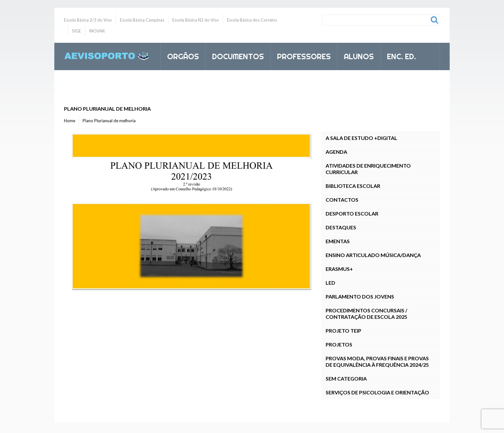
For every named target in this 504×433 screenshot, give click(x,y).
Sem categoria (346, 378)
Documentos (235, 55)
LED (330, 283)
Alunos (356, 55)
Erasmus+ (339, 269)
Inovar (181, 84)
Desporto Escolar (352, 213)
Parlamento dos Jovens (360, 296)
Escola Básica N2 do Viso (196, 20)
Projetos (339, 344)
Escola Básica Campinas (142, 20)
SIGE (76, 31)
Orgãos (180, 55)
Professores (301, 55)
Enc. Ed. (399, 55)
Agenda (336, 152)
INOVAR (97, 31)
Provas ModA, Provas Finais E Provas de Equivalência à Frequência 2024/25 (377, 361)
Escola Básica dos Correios (252, 20)
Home (70, 121)
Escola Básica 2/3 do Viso (88, 20)
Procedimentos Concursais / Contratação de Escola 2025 (366, 313)
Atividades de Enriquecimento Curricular (368, 169)
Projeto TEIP (343, 331)
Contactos (342, 200)
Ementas (338, 241)
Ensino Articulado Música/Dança (373, 255)
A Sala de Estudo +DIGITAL (361, 138)
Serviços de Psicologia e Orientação (377, 392)
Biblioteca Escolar (353, 186)
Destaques (341, 227)
